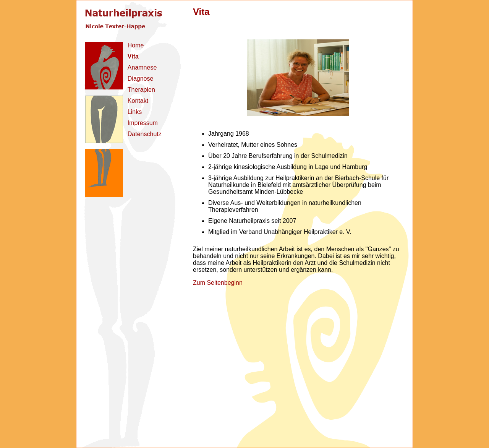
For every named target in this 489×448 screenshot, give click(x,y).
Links (135, 112)
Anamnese (142, 67)
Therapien (141, 90)
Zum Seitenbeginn (218, 283)
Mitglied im (223, 232)
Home (136, 45)
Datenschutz (145, 134)
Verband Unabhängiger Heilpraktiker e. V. (295, 232)
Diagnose (141, 79)
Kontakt (138, 101)
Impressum (143, 123)
